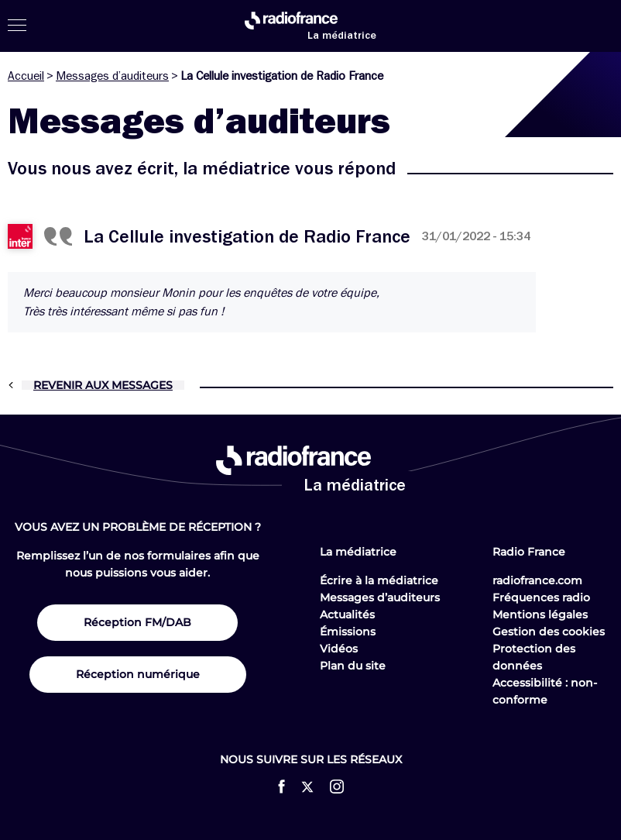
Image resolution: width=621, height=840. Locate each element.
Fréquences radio (541, 597)
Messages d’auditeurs (112, 76)
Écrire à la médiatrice (379, 580)
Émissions (348, 632)
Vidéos (339, 649)
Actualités (347, 615)
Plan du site (353, 666)
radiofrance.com (537, 580)
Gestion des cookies (549, 632)
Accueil (26, 76)
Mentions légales (540, 615)
